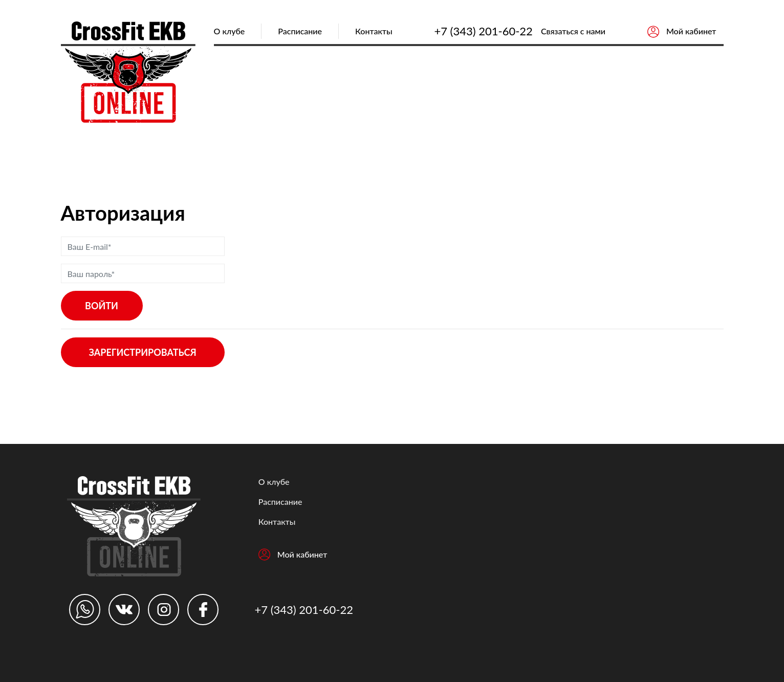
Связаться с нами (573, 31)
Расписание (300, 31)
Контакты (374, 31)
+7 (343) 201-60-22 (483, 31)
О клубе (230, 31)
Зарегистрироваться (142, 352)
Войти (102, 306)
